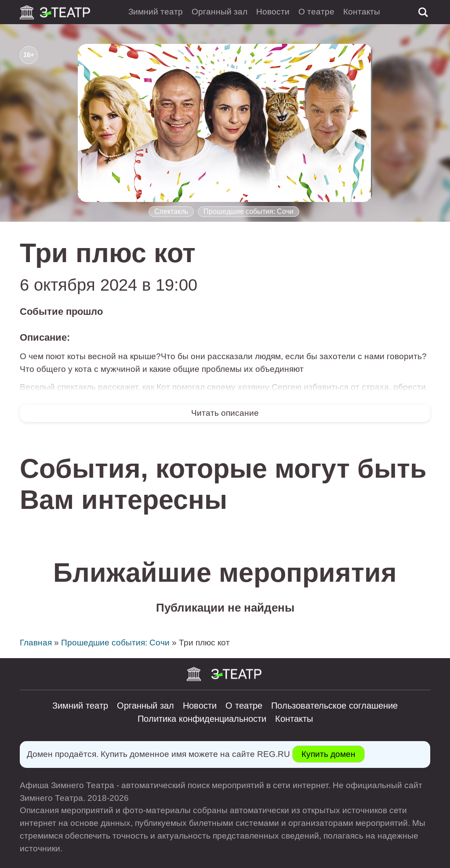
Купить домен (328, 754)
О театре (316, 12)
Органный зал (220, 12)
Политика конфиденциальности (202, 719)
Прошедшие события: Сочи (249, 211)
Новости (273, 12)
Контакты (362, 12)
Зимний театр (156, 12)
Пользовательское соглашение (334, 706)
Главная (36, 643)
